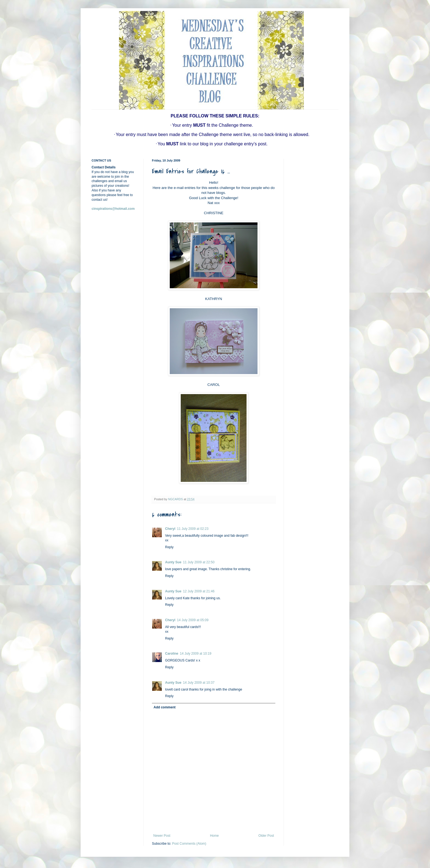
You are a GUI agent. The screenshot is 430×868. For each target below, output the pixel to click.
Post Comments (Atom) (189, 844)
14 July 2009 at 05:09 (193, 620)
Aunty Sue (173, 562)
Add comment (165, 707)
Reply (169, 547)
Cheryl (170, 529)
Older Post (266, 836)
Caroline (172, 654)
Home (214, 836)
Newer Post (162, 836)
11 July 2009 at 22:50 (199, 562)
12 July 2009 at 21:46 (199, 591)
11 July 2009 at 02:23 (193, 529)
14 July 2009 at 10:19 (196, 654)
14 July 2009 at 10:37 (199, 683)
